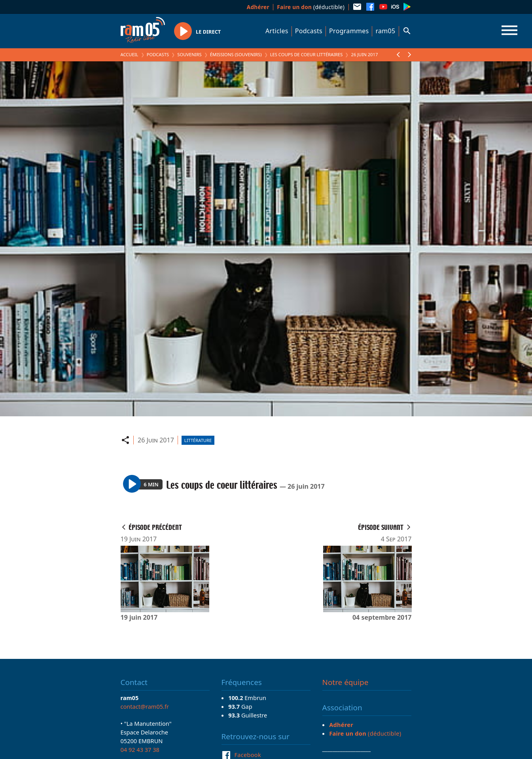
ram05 (385, 31)
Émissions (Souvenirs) (236, 54)
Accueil (130, 54)
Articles (277, 31)
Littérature (198, 440)
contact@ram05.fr (145, 706)
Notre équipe (346, 682)
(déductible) (311, 7)
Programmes (349, 31)
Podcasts (309, 31)
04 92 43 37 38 (140, 750)
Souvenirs (189, 54)
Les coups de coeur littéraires (307, 54)
